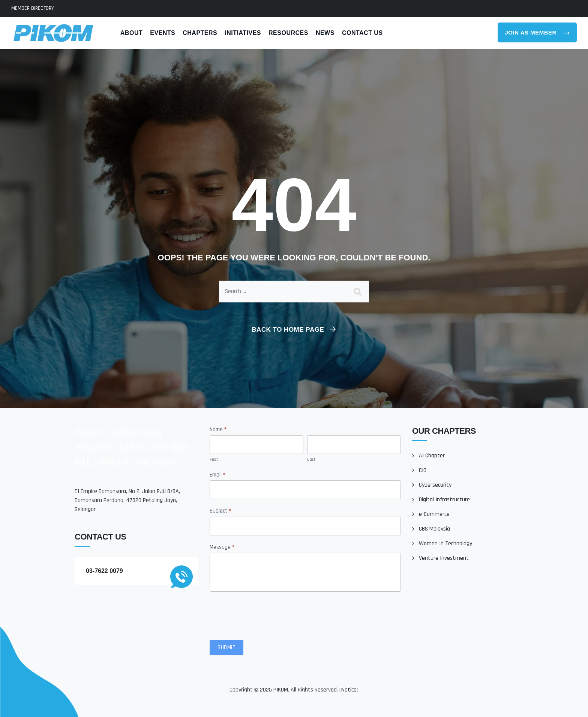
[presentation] (267, 614)
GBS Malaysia (434, 529)
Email (217, 475)
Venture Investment (444, 558)
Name (218, 429)
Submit (226, 647)
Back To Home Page (288, 330)
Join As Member (532, 32)
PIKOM (281, 690)
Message (222, 547)
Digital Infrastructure (444, 500)
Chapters (200, 33)
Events (163, 33)
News (325, 33)
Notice (349, 690)
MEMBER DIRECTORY (33, 8)
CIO (423, 470)
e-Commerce (434, 514)
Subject (220, 511)
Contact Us (362, 33)
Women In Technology (445, 543)
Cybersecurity (435, 485)
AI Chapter (432, 456)
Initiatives (243, 33)
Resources (288, 33)
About (131, 33)
